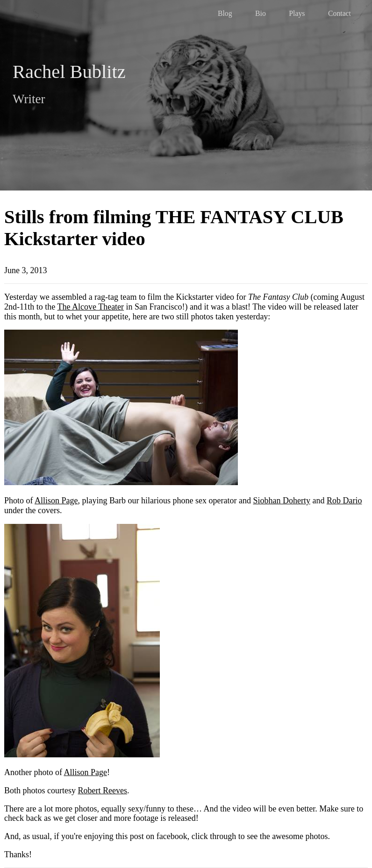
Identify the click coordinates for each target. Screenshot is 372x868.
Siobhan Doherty (281, 501)
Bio (261, 13)
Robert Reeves (103, 790)
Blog (225, 13)
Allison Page (56, 501)
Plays (297, 13)
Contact (340, 13)
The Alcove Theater (91, 307)
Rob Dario (344, 501)
